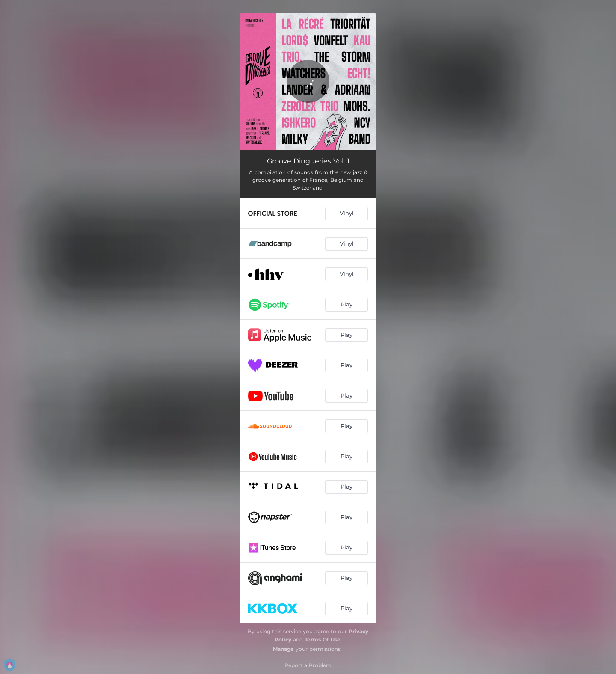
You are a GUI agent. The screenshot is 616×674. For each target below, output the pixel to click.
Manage (283, 649)
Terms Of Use (323, 640)
